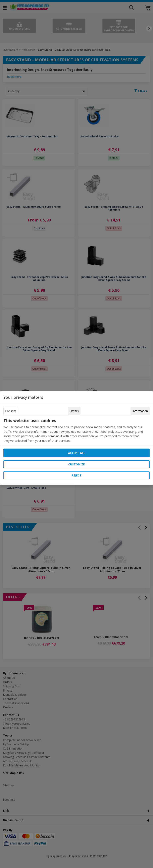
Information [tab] (140, 411)
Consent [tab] (11, 411)
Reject (77, 475)
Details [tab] (74, 411)
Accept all (77, 453)
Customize (76, 464)
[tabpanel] (76, 430)
